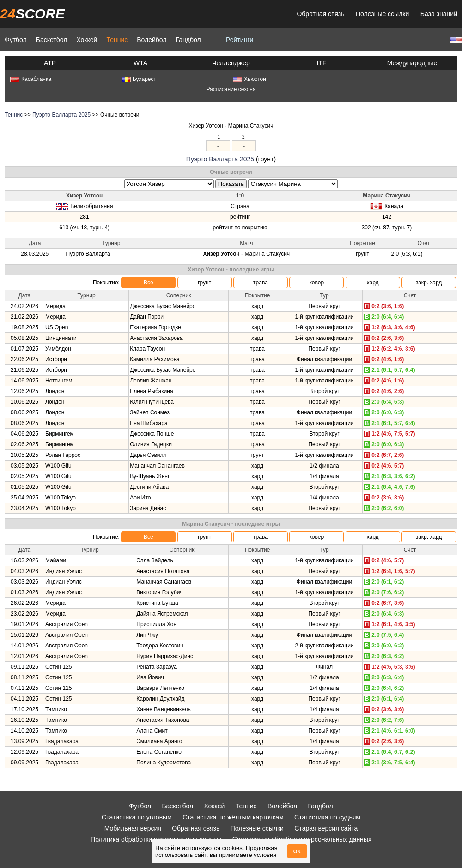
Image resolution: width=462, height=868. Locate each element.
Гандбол (188, 40)
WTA (140, 63)
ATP (50, 63)
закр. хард (429, 283)
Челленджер (231, 63)
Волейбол (152, 40)
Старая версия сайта (326, 828)
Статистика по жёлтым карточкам (233, 817)
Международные (412, 63)
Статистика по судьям (327, 817)
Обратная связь (320, 14)
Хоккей (87, 40)
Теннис (117, 40)
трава (261, 283)
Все (149, 283)
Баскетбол (52, 40)
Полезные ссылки (382, 14)
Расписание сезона (231, 89)
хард (373, 283)
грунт (204, 283)
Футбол (16, 40)
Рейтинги (240, 40)
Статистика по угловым (137, 817)
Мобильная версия (133, 828)
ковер (316, 283)
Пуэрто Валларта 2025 (61, 115)
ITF (322, 63)
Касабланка (31, 79)
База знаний (439, 14)
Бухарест (139, 79)
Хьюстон (249, 79)
